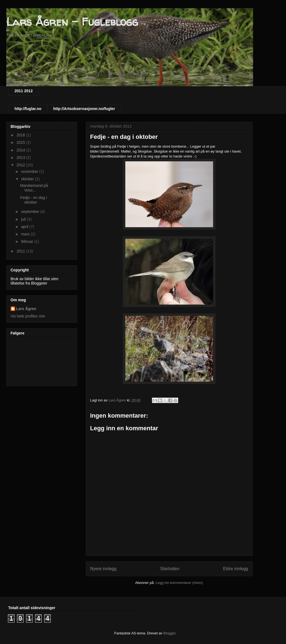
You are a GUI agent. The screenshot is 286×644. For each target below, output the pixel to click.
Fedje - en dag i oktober (33, 200)
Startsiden (170, 569)
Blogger (169, 633)
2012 (21, 165)
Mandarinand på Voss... (34, 188)
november (30, 171)
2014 (21, 150)
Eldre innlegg (235, 569)
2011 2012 (24, 91)
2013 (21, 158)
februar (28, 241)
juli (24, 219)
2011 (21, 251)
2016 (21, 135)
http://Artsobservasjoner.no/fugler (84, 109)
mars (26, 234)
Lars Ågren (26, 309)
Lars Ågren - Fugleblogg (72, 22)
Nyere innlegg (103, 569)
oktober (28, 179)
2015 (21, 142)
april (25, 227)
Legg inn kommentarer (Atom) (179, 583)
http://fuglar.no (28, 109)
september (31, 212)
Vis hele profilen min (28, 316)
